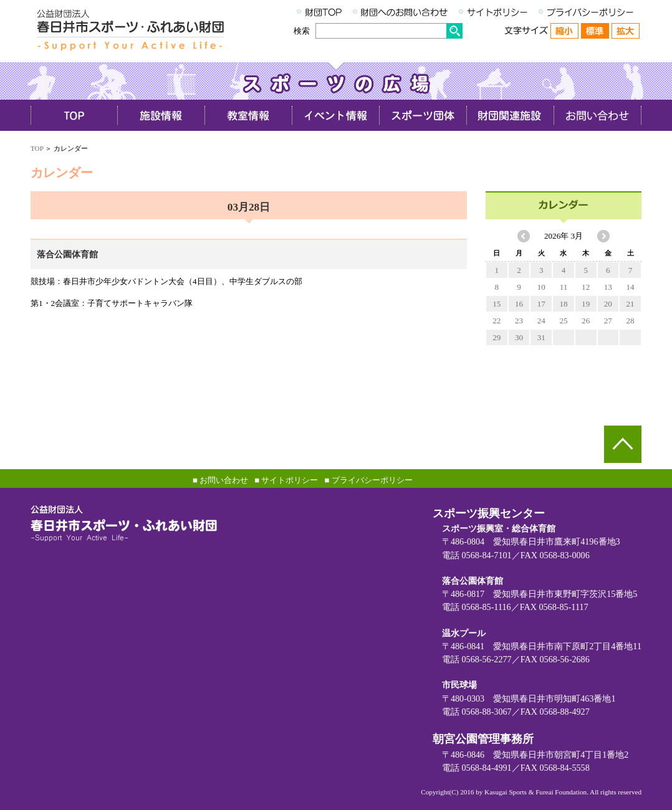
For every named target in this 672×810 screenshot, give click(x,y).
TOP (37, 148)
